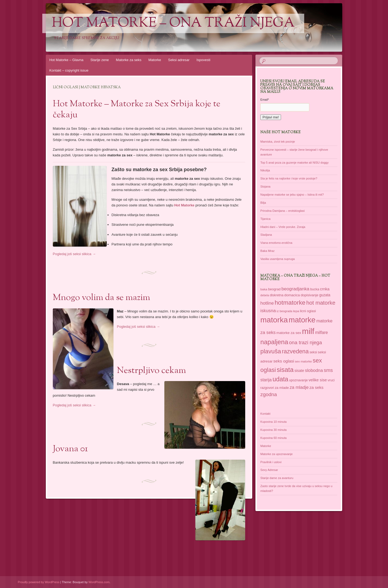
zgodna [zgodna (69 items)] (269, 394)
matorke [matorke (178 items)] (302, 320)
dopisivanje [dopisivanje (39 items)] (310, 295)
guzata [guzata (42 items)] (325, 295)
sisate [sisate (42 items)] (299, 371)
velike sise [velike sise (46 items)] (318, 380)
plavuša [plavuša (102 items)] (271, 351)
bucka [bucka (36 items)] (315, 289)
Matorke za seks (129, 60)
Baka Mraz (267, 251)
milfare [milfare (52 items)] (321, 332)
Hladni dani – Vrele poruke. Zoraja (283, 227)
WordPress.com (99, 582)
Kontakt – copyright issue (69, 70)
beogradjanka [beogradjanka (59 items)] (295, 289)
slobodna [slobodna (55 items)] (314, 370)
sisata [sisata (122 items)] (285, 370)
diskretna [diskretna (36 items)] (276, 295)
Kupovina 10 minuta (273, 422)
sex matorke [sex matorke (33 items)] (304, 361)
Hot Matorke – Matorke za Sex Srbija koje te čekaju (137, 110)
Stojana (265, 186)
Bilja (263, 203)
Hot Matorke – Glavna (66, 60)
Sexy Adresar (269, 470)
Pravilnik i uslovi (271, 462)
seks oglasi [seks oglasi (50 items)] (284, 361)
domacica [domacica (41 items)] (292, 295)
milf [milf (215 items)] (308, 331)
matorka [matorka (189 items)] (274, 320)
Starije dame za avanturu (277, 478)
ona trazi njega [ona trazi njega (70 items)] (305, 342)
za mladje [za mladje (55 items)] (299, 387)
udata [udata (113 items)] (280, 379)
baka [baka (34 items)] (264, 289)
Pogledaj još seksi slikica (74, 254)
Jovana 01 (70, 449)
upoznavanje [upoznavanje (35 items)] (298, 380)
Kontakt (265, 414)
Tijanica (265, 219)
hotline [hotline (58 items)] (267, 303)
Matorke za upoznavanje (276, 454)
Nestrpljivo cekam (151, 371)
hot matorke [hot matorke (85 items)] (321, 303)
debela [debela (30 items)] (265, 295)
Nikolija (265, 170)
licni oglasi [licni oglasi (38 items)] (308, 311)
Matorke (155, 60)
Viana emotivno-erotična (276, 243)
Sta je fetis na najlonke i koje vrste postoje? (289, 178)
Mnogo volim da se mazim (101, 298)
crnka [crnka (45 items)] (325, 289)
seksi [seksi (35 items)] (313, 352)
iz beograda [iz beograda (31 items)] (285, 311)
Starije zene (100, 60)
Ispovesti (203, 60)
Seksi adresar (179, 60)
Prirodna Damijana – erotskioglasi (282, 211)
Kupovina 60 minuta (273, 438)
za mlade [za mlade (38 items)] (282, 388)
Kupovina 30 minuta (273, 430)
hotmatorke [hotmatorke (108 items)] (290, 302)
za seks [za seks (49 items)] (316, 387)
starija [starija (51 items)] (266, 380)
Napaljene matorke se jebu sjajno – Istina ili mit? (292, 195)
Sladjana (266, 235)
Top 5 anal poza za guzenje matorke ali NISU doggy (294, 163)
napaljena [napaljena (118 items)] (274, 342)
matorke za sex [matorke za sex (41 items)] (289, 333)
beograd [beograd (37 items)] (274, 289)
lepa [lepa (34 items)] (296, 311)
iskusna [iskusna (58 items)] (268, 311)
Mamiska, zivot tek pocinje (278, 142)
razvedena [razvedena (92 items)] (295, 351)
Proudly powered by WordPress (39, 582)
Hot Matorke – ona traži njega (173, 23)
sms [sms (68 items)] (328, 370)
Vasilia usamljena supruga (278, 259)
